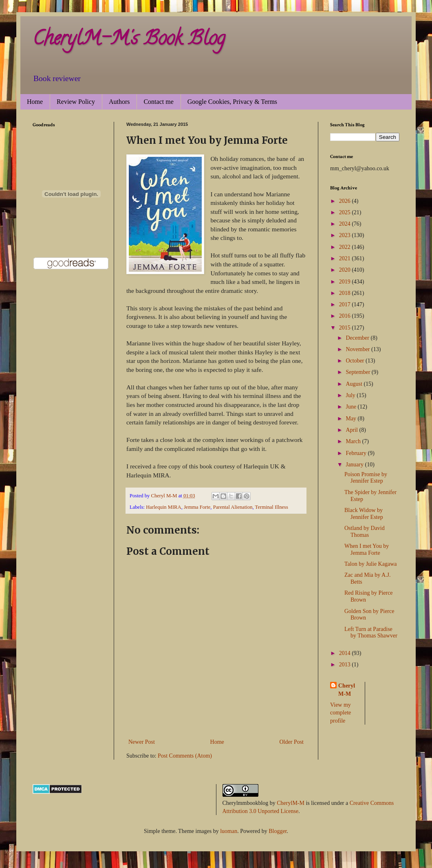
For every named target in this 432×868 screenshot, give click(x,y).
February (357, 453)
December (358, 338)
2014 (346, 653)
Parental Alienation (233, 507)
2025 (346, 212)
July (351, 395)
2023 (346, 235)
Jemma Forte (197, 507)
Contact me (158, 102)
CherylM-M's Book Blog (129, 40)
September (358, 372)
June (352, 407)
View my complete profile (341, 713)
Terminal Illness (272, 507)
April (352, 430)
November (358, 349)
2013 (346, 665)
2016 (346, 316)
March (354, 441)
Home (35, 102)
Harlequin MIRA (163, 507)
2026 (346, 201)
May (352, 419)
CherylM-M (291, 803)
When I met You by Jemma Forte (367, 549)
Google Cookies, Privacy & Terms (232, 102)
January (355, 465)
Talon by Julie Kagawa (370, 564)
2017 (346, 304)
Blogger (278, 831)
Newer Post (142, 742)
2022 (346, 247)
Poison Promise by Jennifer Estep (366, 478)
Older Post (292, 742)
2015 (346, 328)
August (355, 384)
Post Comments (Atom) (185, 756)
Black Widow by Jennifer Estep (364, 514)
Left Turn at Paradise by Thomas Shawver (371, 633)
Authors (119, 102)
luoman (229, 831)
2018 (346, 293)
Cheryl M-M (347, 690)
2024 (346, 224)
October (356, 361)
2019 (346, 282)
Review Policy (76, 102)
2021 (346, 258)
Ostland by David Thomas (365, 532)
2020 (346, 270)
